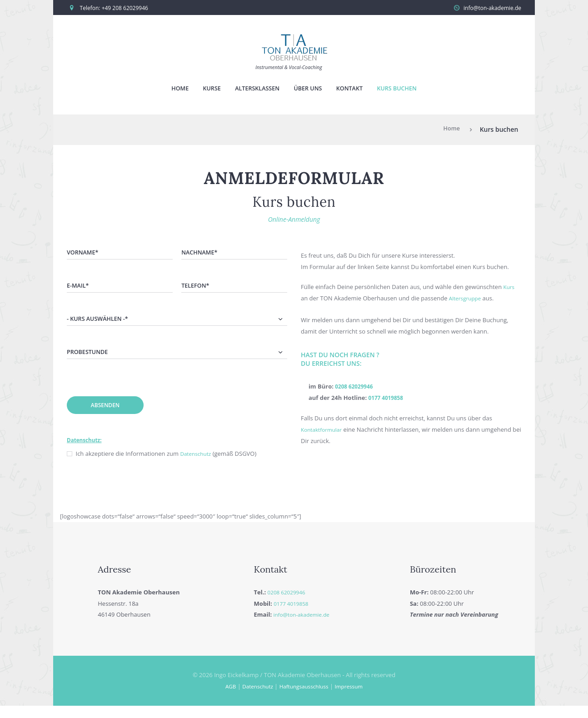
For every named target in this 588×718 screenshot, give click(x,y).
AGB (224, 698)
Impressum (354, 698)
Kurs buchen (408, 90)
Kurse (203, 90)
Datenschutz (197, 466)
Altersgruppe (467, 300)
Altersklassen (253, 90)
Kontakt (356, 90)
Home (167, 90)
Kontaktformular (324, 431)
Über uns (309, 90)
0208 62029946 (356, 389)
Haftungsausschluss (304, 698)
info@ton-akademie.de (492, 8)
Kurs (510, 289)
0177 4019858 (388, 400)
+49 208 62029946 (125, 8)
